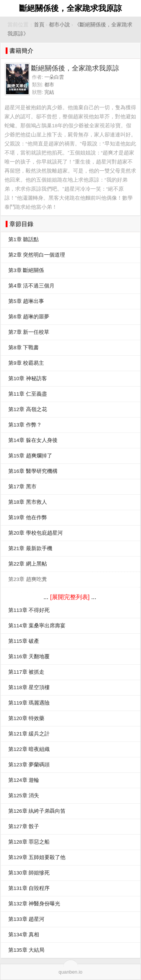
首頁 (39, 25)
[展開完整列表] (70, 597)
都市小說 (59, 25)
